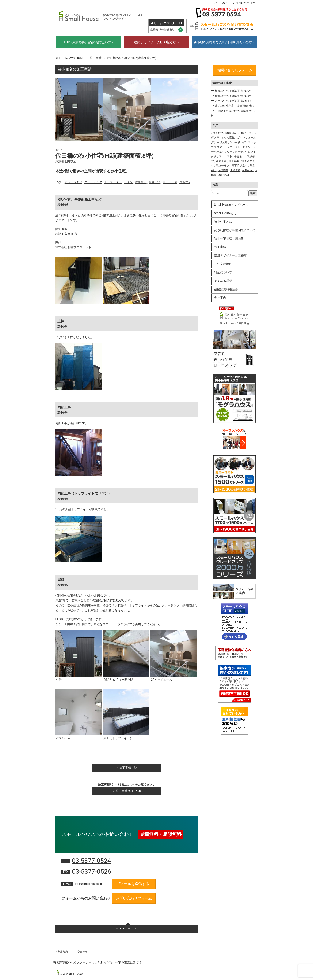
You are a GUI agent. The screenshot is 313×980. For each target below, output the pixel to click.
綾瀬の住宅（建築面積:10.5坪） (234, 96)
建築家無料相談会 (226, 289)
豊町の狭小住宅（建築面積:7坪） (235, 106)
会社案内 (220, 298)
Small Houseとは (226, 213)
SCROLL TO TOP (127, 929)
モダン (128, 182)
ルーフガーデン (236, 152)
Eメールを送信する (134, 884)
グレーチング (93, 182)
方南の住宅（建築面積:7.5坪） (234, 101)
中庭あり (240, 156)
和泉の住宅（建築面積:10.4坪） (234, 91)
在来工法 (154, 182)
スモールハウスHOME (70, 58)
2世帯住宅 (217, 133)
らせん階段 (228, 138)
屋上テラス (170, 182)
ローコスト (225, 156)
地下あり (234, 161)
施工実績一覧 (128, 768)
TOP (89, 42)
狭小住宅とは (223, 222)
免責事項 (83, 952)
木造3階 (235, 170)
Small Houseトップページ (231, 205)
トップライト (113, 182)
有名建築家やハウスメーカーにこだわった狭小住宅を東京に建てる (98, 962)
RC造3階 (231, 133)
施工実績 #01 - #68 (128, 791)
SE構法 (242, 133)
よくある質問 (223, 281)
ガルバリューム (246, 138)
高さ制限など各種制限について (235, 230)
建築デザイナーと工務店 (230, 255)
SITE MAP (222, 3)
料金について (223, 272)
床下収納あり (240, 166)
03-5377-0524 (91, 861)
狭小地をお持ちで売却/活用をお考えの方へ (224, 42)
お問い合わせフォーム (134, 898)
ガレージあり (73, 182)
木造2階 (185, 182)
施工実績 (96, 58)
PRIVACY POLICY (245, 3)
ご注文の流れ (223, 264)
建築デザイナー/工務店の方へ (156, 42)
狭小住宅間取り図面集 (229, 238)
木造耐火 (247, 170)
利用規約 (63, 952)
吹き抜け (141, 182)
